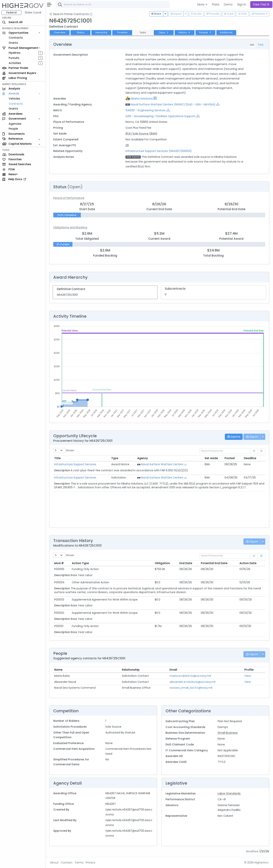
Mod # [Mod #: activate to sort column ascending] (59, 563)
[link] (261, 556)
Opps (164, 32)
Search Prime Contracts (69, 14)
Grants (13, 43)
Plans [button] (216, 4)
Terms (79, 863)
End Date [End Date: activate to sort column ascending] (186, 563)
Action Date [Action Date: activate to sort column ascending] (248, 563)
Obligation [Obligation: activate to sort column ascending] (162, 563)
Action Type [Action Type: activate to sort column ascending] (80, 563)
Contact (67, 863)
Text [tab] (261, 45)
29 (127, 145)
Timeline (122, 32)
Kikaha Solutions (142, 99)
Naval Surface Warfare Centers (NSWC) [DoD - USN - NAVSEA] (173, 104)
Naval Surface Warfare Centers (162, 464)
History (185, 32)
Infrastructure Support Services (75, 464)
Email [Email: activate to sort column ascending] (173, 670)
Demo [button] (228, 4)
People (13, 129)
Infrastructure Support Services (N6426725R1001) (159, 151)
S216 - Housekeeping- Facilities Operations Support (160, 116)
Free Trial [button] (261, 4)
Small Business (228, 733)
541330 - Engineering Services (146, 110)
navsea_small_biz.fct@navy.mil (191, 688)
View (248, 676)
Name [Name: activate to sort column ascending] (58, 670)
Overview (60, 32)
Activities (15, 63)
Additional (226, 32)
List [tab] (252, 45)
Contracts (16, 38)
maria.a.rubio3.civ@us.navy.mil (190, 676)
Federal (11, 12)
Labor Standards (229, 793)
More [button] (201, 4)
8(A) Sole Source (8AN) (141, 134)
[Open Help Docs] (91, 14)
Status (81, 32)
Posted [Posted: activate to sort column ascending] (229, 458)
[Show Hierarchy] (218, 104)
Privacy (91, 863)
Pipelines (15, 53)
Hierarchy (101, 32)
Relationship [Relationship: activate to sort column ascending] (131, 670)
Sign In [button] (242, 4)
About (54, 863)
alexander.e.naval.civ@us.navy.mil (192, 682)
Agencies (15, 124)
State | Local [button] (33, 12)
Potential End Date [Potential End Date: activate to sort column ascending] (214, 563)
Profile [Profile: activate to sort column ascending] (249, 670)
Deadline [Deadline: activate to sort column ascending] (250, 458)
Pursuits (14, 58)
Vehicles (14, 99)
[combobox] (113, 5)
